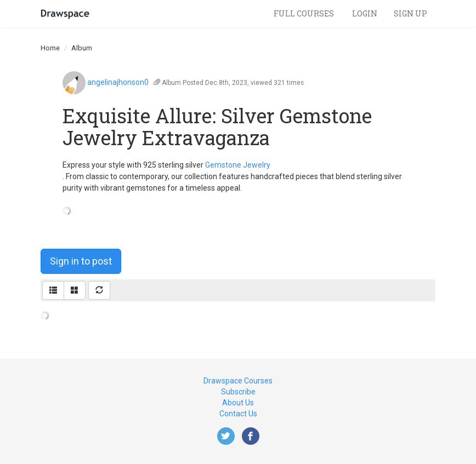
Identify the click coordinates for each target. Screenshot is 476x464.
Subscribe (238, 392)
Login (365, 13)
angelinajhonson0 (118, 82)
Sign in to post (81, 261)
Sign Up (410, 13)
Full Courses (305, 13)
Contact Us (238, 414)
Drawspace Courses (238, 381)
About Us (238, 403)
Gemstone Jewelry (238, 165)
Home (50, 48)
